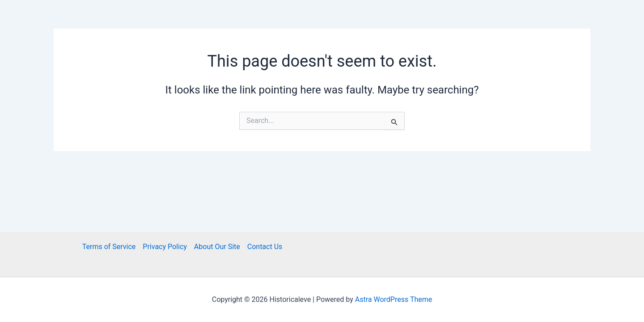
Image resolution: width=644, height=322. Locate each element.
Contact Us (265, 247)
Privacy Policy (165, 247)
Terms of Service (109, 247)
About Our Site (217, 247)
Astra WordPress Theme (394, 299)
